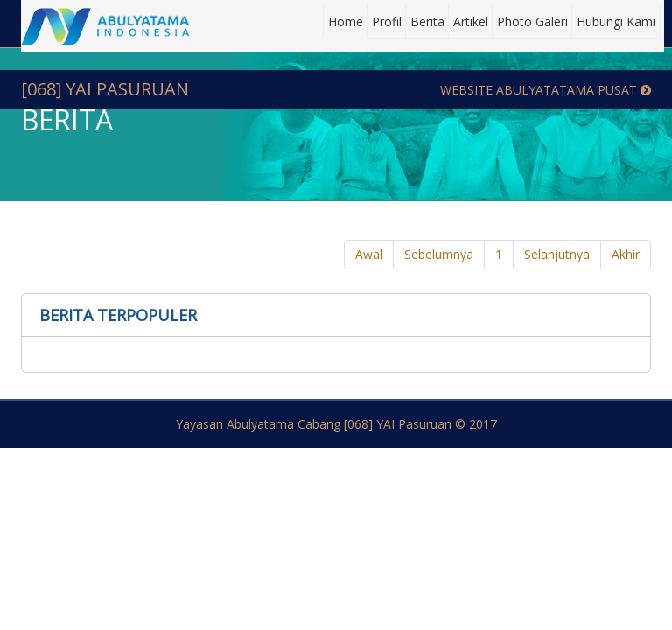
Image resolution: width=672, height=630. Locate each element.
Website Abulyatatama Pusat (546, 90)
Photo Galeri (532, 21)
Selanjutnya (557, 254)
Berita (427, 21)
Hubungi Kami (616, 21)
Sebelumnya (439, 254)
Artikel (471, 21)
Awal (369, 254)
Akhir (626, 254)
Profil (387, 21)
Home (346, 21)
